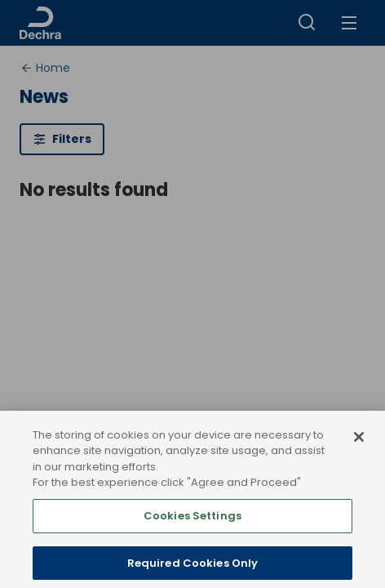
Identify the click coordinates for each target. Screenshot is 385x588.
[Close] (359, 447)
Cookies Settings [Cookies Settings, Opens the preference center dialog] (192, 526)
